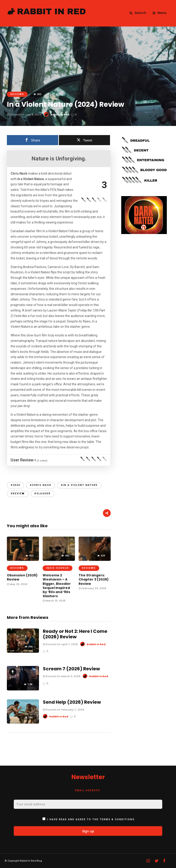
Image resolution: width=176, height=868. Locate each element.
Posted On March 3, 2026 (62, 676)
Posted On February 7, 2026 (63, 710)
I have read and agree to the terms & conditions (91, 819)
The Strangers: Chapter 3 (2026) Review (94, 579)
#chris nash (41, 485)
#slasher (43, 494)
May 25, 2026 (17, 584)
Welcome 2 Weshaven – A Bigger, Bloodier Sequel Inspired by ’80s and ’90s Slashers (57, 586)
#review (18, 494)
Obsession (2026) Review (22, 577)
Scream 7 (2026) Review (71, 669)
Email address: (88, 790)
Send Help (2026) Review (72, 702)
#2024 (15, 485)
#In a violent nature (79, 485)
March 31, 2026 (54, 601)
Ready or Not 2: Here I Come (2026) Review (75, 634)
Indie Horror (58, 568)
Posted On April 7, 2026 (60, 644)
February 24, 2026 (92, 588)
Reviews (17, 94)
